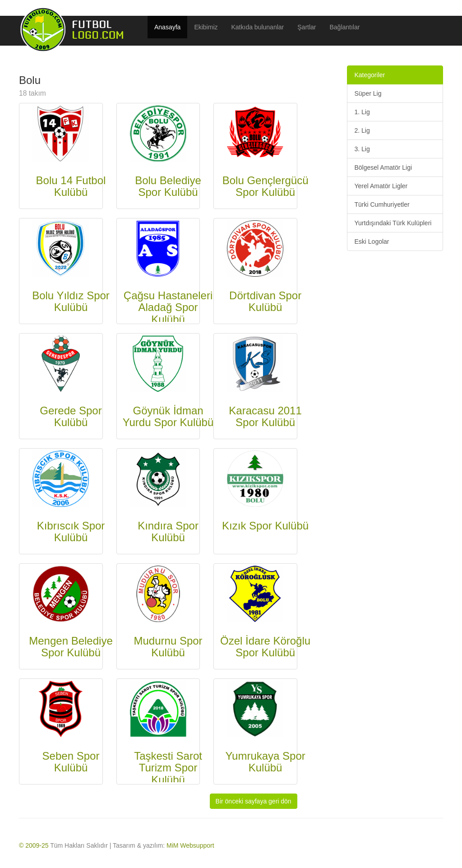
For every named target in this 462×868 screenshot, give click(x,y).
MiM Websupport (190, 845)
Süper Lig (368, 93)
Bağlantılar (345, 27)
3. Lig (362, 149)
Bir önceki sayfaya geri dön (254, 801)
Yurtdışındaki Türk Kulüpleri (393, 223)
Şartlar (307, 27)
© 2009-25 (34, 845)
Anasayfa (167, 27)
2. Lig (362, 130)
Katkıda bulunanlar (258, 27)
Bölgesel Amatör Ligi (383, 167)
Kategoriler (370, 75)
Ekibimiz (206, 27)
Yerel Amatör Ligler (381, 186)
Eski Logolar (372, 241)
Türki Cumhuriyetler (382, 204)
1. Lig (362, 112)
